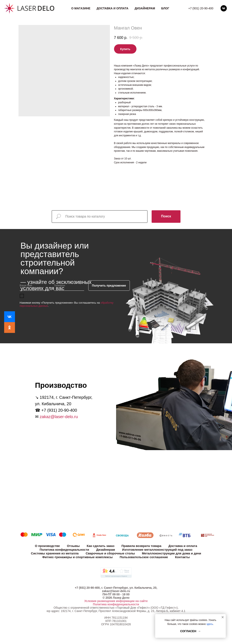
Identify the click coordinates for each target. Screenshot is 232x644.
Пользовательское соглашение (144, 557)
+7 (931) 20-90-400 (201, 8)
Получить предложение (109, 286)
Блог (165, 8)
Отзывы (73, 546)
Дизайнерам (145, 8)
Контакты (182, 557)
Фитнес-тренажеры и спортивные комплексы (78, 557)
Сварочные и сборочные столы (110, 553)
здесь (210, 624)
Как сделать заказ (101, 546)
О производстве (47, 546)
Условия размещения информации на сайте (116, 601)
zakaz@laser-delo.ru (59, 417)
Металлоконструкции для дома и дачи (171, 553)
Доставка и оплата (112, 8)
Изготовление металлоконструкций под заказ (157, 550)
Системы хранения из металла (55, 553)
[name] (35, 286)
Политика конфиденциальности (64, 550)
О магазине (81, 8)
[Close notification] (223, 617)
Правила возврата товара (141, 546)
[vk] (224, 8)
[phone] (69, 286)
